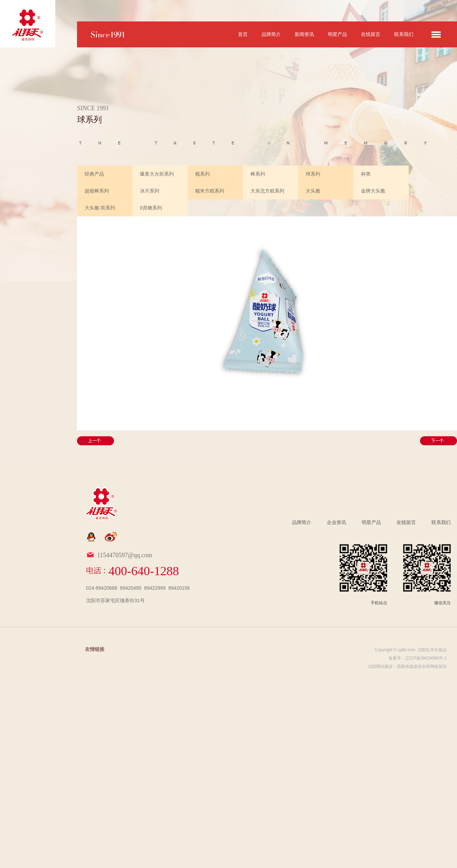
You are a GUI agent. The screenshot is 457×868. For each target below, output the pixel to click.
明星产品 (337, 34)
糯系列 (202, 174)
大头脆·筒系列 (100, 208)
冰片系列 (150, 191)
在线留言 (371, 34)
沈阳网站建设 (380, 666)
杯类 (366, 174)
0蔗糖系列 (151, 208)
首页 (243, 34)
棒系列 (258, 174)
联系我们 (404, 34)
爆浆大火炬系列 (157, 174)
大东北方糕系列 (267, 191)
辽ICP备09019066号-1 (426, 658)
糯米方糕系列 (210, 191)
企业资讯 (336, 522)
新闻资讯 (304, 34)
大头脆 (313, 191)
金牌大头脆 (373, 191)
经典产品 (94, 174)
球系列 (313, 174)
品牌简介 (271, 34)
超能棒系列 (97, 191)
